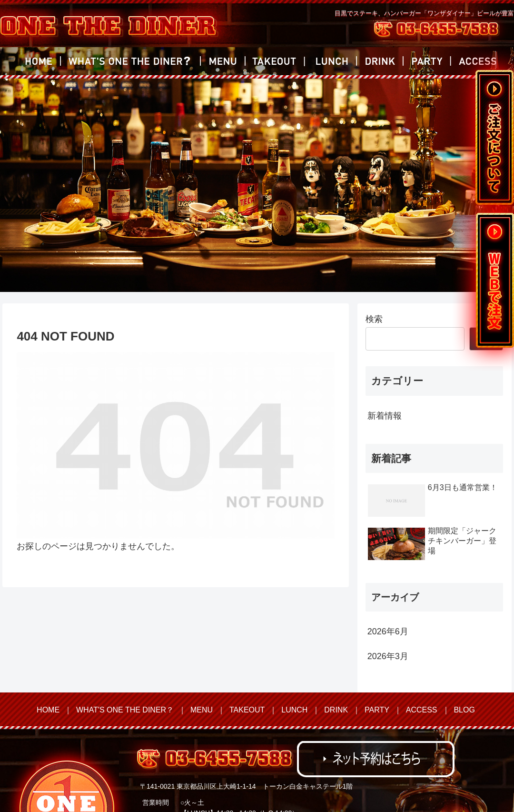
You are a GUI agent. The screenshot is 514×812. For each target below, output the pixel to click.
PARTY (377, 710)
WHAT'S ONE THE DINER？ (125, 710)
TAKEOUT (247, 710)
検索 (374, 319)
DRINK (336, 710)
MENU (202, 710)
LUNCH (294, 710)
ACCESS (422, 710)
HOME (48, 710)
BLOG (464, 710)
